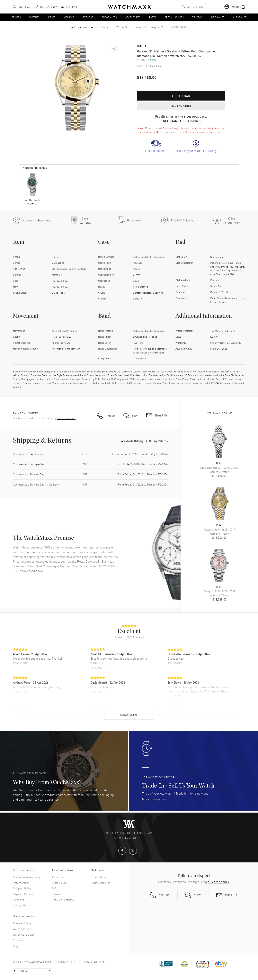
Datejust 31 (157, 27)
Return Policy (21, 883)
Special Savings (174, 17)
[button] (238, 7)
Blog (16, 946)
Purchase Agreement (94, 962)
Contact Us (20, 905)
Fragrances (109, 17)
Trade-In (197, 17)
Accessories (133, 17)
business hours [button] (66, 418)
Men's (52, 17)
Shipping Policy (22, 888)
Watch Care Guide (24, 934)
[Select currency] (32, 971)
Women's (69, 17)
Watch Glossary (22, 929)
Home (105, 27)
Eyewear (88, 17)
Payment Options (23, 894)
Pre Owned (218, 17)
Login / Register (100, 883)
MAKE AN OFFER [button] (181, 106)
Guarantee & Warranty (27, 877)
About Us (57, 877)
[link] (156, 146)
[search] (183, 6)
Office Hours (59, 883)
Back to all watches (82, 27)
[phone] (56, 7)
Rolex (139, 27)
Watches (34, 17)
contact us (171, 132)
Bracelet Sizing (22, 923)
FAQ (54, 888)
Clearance (240, 17)
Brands (16, 17)
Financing (19, 900)
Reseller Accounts (63, 900)
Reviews (57, 894)
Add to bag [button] (181, 96)
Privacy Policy (65, 962)
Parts (152, 17)
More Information (154, 799)
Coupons (18, 940)
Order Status (99, 877)
